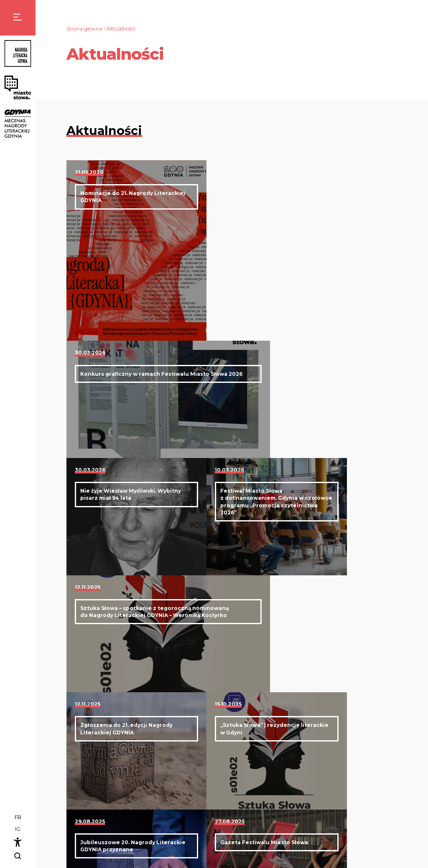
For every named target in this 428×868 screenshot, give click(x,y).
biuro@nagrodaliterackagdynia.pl (208, 783)
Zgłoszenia (316, 804)
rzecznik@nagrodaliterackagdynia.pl (211, 833)
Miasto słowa (367, 758)
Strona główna (85, 29)
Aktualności (310, 758)
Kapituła (314, 781)
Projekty (371, 781)
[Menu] (18, 18)
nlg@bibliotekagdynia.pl (115, 833)
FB (18, 818)
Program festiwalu (383, 770)
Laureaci (314, 792)
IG (18, 829)
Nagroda (306, 770)
